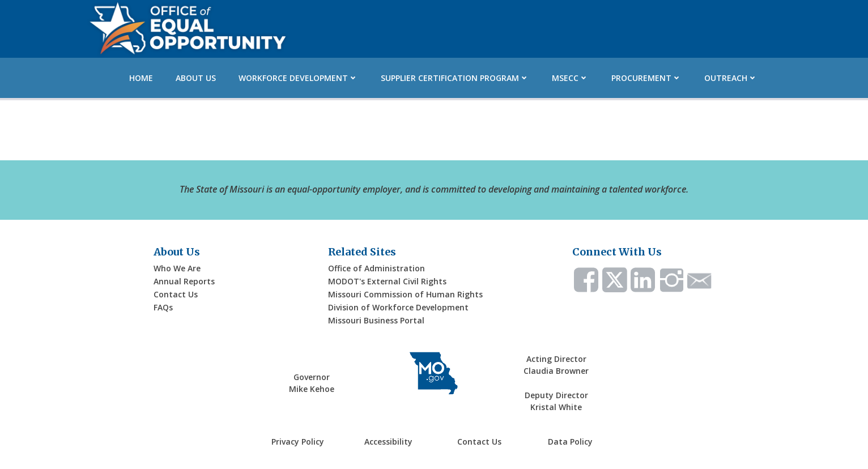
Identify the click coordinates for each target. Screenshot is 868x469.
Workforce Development (298, 77)
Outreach (731, 77)
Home (141, 77)
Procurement (646, 77)
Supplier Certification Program (455, 77)
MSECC (570, 77)
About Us (196, 77)
